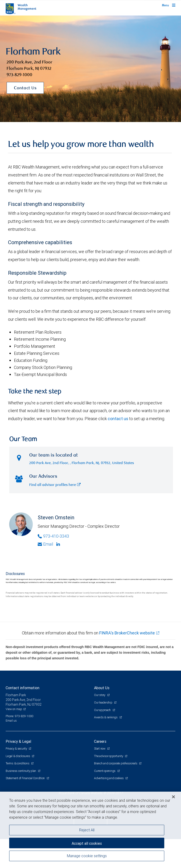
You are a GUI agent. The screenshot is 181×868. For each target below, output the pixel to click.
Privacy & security (17, 778)
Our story (100, 724)
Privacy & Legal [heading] (18, 770)
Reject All (87, 830)
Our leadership (103, 732)
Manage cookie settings (87, 856)
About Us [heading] (102, 717)
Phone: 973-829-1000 (19, 745)
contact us (118, 448)
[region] (90, 830)
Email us (11, 750)
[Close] (173, 797)
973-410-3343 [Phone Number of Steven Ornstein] (53, 565)
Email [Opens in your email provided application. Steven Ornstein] (45, 573)
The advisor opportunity (109, 785)
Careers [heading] (100, 770)
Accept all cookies (87, 843)
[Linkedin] (59, 573)
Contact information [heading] (23, 717)
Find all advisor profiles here (55, 514)
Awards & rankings (106, 746)
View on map (14, 738)
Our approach (103, 739)
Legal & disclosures (18, 785)
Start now (100, 778)
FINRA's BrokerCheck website (127, 662)
